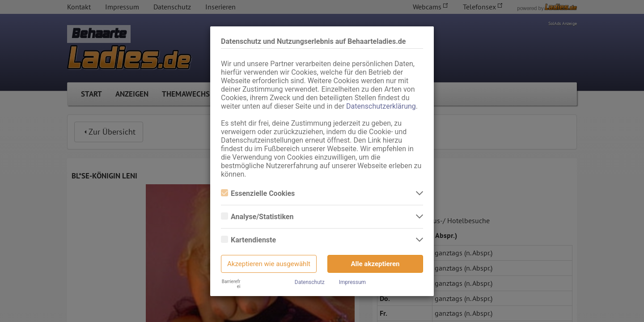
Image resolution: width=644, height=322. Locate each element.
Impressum (352, 282)
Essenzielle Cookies (258, 193)
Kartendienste (248, 240)
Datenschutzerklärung (381, 106)
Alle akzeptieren (375, 264)
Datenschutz (310, 282)
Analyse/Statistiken (257, 217)
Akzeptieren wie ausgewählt (269, 264)
